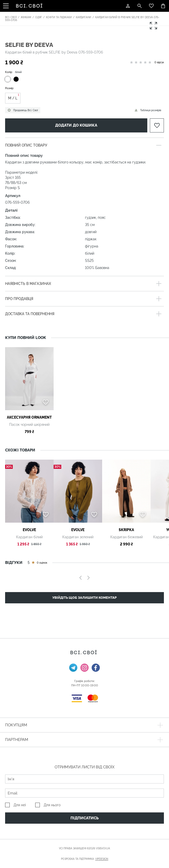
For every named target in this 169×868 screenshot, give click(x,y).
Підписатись (85, 818)
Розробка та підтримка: (85, 859)
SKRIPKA (126, 530)
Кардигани (83, 17)
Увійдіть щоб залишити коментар (84, 598)
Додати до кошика (76, 125)
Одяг (39, 17)
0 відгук (159, 62)
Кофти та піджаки (59, 17)
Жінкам (26, 17)
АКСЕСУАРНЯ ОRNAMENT (29, 417)
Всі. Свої (11, 17)
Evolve (29, 530)
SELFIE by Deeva (29, 45)
